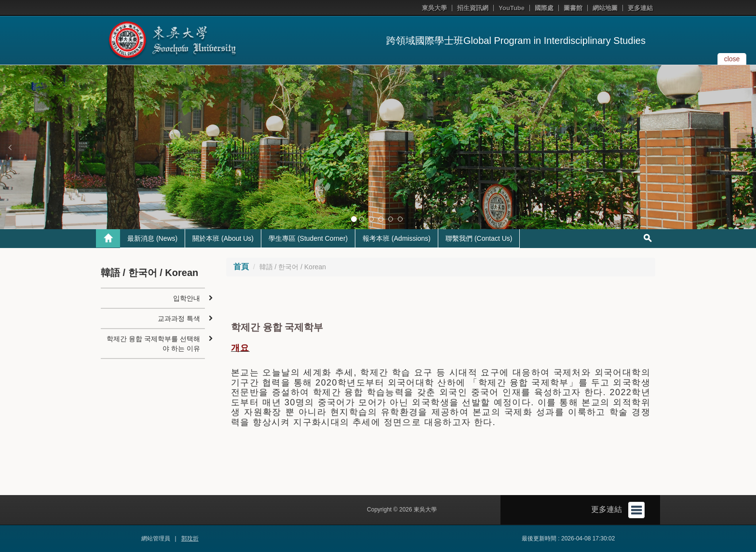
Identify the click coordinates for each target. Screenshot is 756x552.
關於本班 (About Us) (223, 238)
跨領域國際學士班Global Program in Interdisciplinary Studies (516, 41)
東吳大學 (434, 8)
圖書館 (573, 8)
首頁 (241, 267)
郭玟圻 (190, 538)
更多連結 (640, 8)
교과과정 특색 (179, 318)
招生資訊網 (473, 8)
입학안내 (187, 298)
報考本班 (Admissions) (397, 238)
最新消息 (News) (152, 238)
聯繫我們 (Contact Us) (479, 238)
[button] (10, 147)
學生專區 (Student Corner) (308, 238)
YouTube (512, 8)
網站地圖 (605, 8)
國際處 (544, 8)
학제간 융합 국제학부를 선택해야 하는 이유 (153, 344)
